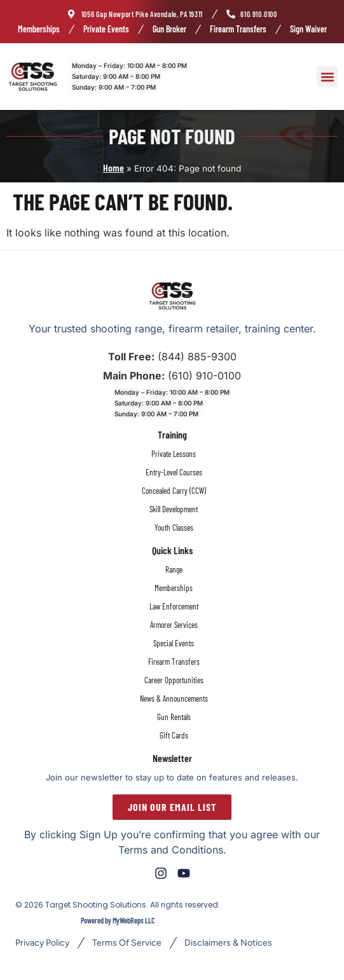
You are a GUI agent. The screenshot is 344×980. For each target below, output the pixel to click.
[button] (327, 77)
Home (114, 167)
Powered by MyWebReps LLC (118, 920)
